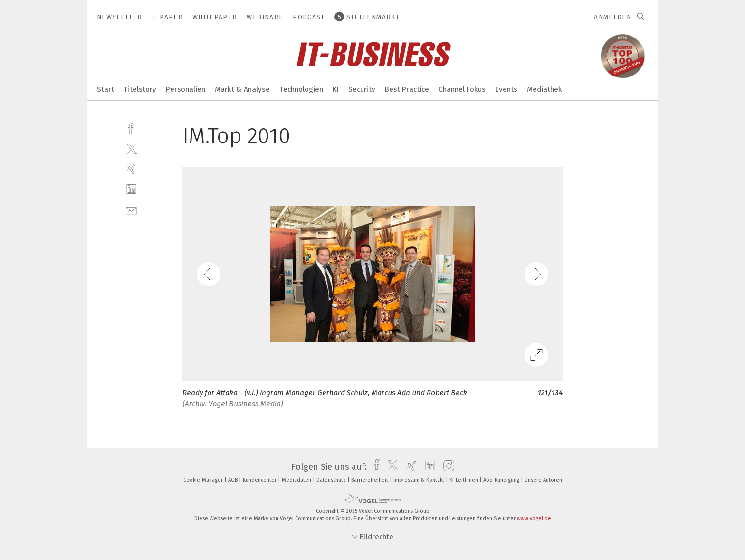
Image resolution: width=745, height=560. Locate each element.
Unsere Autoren (543, 480)
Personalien (186, 89)
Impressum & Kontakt (420, 480)
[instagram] (446, 467)
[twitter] (131, 148)
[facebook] (131, 128)
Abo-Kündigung (502, 480)
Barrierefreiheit (370, 480)
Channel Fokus (462, 89)
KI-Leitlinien (464, 480)
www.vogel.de (534, 518)
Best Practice (407, 89)
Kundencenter (260, 480)
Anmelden (613, 17)
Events (506, 89)
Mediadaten (297, 480)
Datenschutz (332, 480)
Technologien (301, 89)
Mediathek (544, 89)
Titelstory (140, 89)
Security (362, 89)
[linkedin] (131, 189)
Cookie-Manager (204, 480)
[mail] (131, 210)
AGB (234, 480)
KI (336, 89)
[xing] (131, 169)
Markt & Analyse (242, 89)
